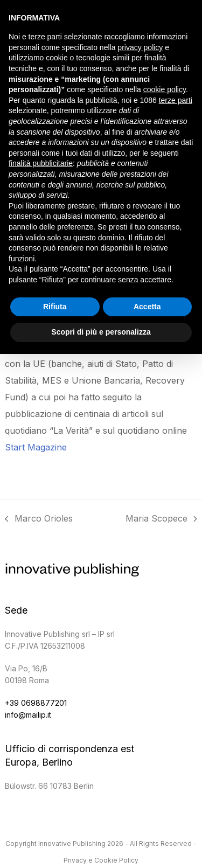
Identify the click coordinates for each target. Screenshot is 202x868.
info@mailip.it (28, 715)
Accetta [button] (147, 307)
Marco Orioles (39, 520)
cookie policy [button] (165, 89)
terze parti (176, 100)
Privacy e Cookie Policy (101, 860)
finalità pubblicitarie (41, 163)
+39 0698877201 (36, 703)
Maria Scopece (161, 520)
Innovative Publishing (72, 843)
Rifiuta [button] (55, 307)
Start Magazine (36, 447)
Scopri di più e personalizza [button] (101, 332)
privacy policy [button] (140, 47)
